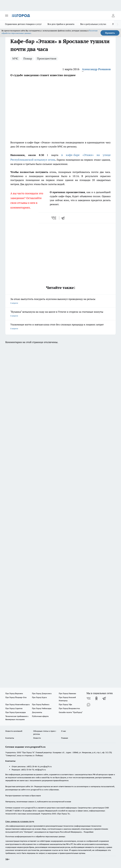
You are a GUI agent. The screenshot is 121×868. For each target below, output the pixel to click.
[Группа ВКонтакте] (89, 698)
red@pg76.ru (40, 770)
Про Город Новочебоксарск (17, 704)
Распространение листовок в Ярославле (23, 796)
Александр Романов (96, 69)
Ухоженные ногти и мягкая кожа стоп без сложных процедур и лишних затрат (60, 327)
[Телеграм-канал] (104, 698)
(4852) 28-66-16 (33, 766)
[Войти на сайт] (113, 16)
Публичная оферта (40, 716)
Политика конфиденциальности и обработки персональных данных (35, 836)
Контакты (10, 738)
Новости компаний (14, 731)
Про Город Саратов (14, 708)
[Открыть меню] (7, 16)
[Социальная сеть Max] (89, 705)
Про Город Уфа (65, 704)
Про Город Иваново (67, 693)
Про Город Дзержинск (42, 693)
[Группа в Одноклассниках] (96, 698)
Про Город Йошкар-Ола (16, 697)
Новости (37, 738)
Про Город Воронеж (14, 693)
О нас (64, 731)
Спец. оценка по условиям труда (20, 821)
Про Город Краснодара (16, 712)
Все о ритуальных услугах (93, 24)
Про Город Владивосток (69, 708)
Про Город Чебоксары (42, 708)
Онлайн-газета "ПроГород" (71, 712)
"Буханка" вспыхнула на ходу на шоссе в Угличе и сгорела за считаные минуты (60, 314)
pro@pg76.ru (46, 766)
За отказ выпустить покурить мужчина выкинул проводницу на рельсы (60, 301)
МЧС (15, 58)
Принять (110, 33)
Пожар (28, 58)
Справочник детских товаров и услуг (23, 24)
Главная (65, 738)
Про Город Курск (39, 697)
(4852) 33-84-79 (27, 770)
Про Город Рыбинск (41, 704)
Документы (37, 712)
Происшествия (47, 58)
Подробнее (89, 832)
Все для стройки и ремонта (61, 24)
